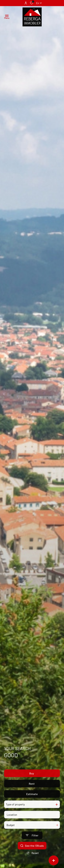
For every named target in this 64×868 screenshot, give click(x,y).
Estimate (32, 803)
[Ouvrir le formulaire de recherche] (32, 844)
